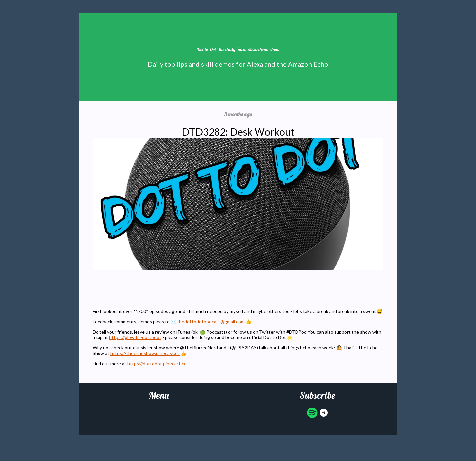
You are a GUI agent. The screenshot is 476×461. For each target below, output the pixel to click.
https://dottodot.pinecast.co (157, 363)
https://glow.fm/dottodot (135, 337)
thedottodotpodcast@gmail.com (211, 321)
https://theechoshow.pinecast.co (145, 353)
